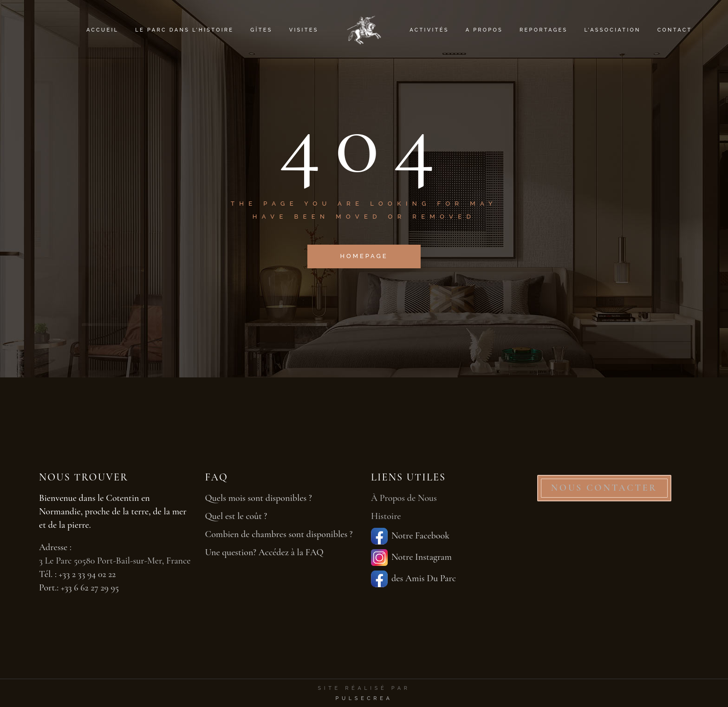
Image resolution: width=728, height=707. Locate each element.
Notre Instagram (411, 558)
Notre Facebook (410, 536)
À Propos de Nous (404, 498)
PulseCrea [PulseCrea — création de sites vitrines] (364, 698)
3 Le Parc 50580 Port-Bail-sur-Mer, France (115, 561)
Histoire (386, 516)
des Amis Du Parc (413, 579)
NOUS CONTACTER (604, 488)
